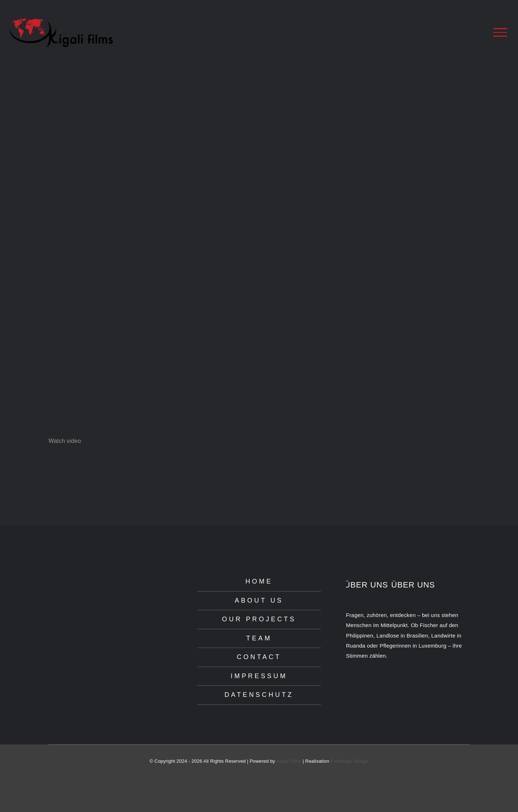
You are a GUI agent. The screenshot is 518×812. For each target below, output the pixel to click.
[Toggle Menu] (500, 32)
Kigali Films (289, 761)
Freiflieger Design (349, 761)
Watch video (65, 441)
